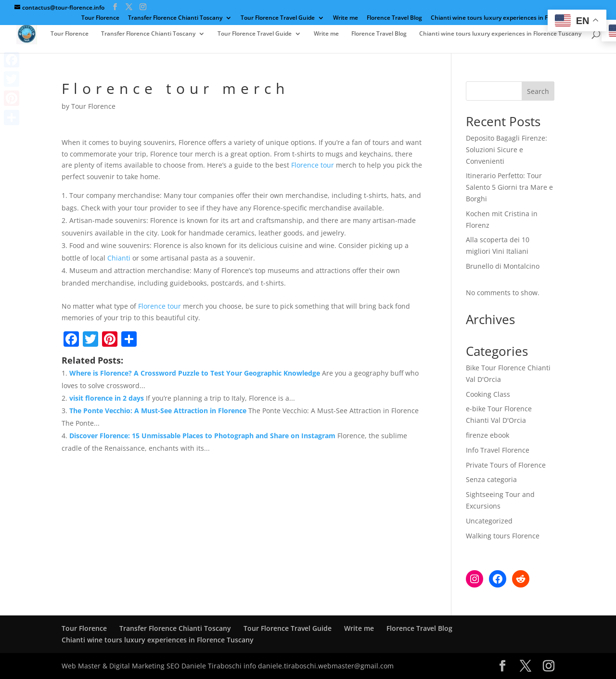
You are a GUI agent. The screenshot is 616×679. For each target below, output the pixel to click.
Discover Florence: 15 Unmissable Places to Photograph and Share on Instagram (202, 436)
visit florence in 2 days (107, 398)
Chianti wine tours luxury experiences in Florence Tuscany (512, 18)
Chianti (119, 258)
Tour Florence (100, 18)
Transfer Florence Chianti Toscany (175, 18)
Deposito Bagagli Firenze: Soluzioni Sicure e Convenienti (507, 150)
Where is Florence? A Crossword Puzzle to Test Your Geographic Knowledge (195, 373)
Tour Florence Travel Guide (278, 18)
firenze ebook (488, 435)
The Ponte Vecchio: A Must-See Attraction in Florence (158, 411)
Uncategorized (489, 521)
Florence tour (313, 165)
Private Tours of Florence (506, 465)
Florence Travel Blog (394, 18)
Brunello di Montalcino (503, 266)
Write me (346, 18)
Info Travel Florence (498, 450)
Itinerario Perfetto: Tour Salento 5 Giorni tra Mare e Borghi (509, 187)
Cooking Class (488, 394)
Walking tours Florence (503, 536)
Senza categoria (491, 479)
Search (538, 91)
